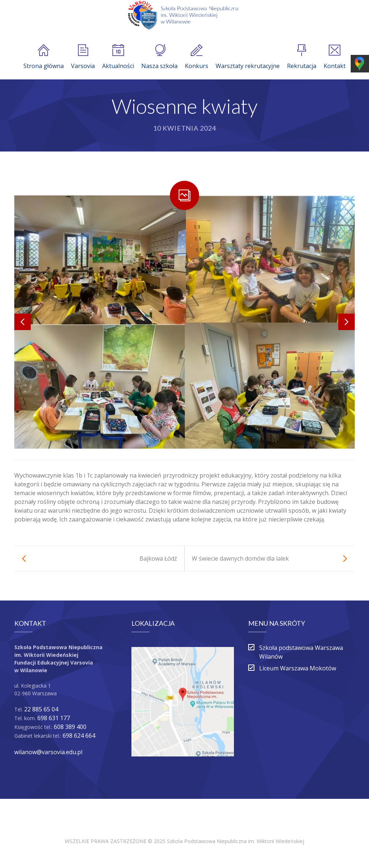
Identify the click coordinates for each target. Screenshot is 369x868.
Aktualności (118, 57)
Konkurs (197, 57)
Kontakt (335, 57)
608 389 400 (70, 727)
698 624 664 (79, 736)
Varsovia (83, 57)
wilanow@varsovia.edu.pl (48, 752)
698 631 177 (54, 718)
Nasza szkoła (159, 57)
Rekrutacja (302, 57)
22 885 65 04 (41, 709)
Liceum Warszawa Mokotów (298, 668)
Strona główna (44, 57)
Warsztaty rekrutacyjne (248, 57)
